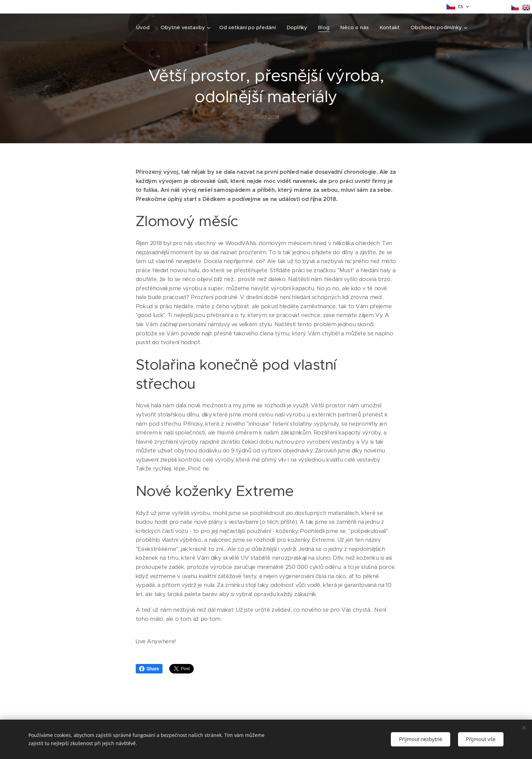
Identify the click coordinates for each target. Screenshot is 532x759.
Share (149, 669)
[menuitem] (143, 27)
